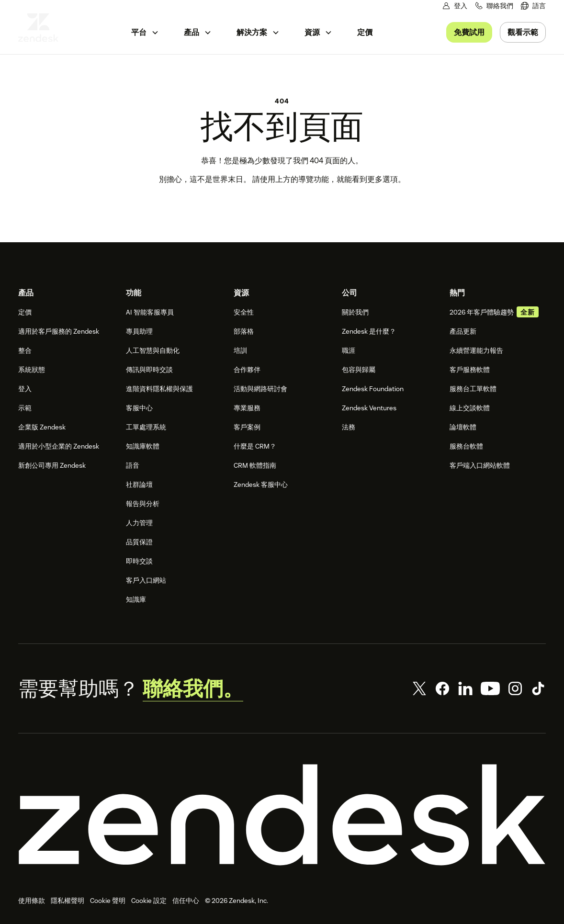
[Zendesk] (282, 815)
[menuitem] (533, 6)
